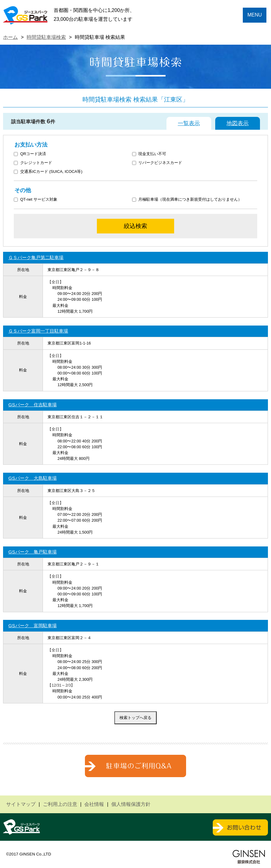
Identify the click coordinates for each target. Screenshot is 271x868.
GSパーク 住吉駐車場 (32, 405)
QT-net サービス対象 (39, 200)
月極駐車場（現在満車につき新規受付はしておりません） (187, 200)
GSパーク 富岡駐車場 (32, 626)
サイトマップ (21, 804)
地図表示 (238, 123)
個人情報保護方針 (131, 804)
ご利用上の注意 (60, 804)
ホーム (10, 37)
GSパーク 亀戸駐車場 (32, 552)
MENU (255, 15)
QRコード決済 (30, 154)
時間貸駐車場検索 (46, 37)
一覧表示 (189, 123)
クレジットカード (33, 163)
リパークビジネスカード (157, 163)
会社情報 (94, 804)
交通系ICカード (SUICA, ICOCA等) (48, 172)
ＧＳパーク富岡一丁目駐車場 (38, 331)
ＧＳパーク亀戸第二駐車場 (36, 257)
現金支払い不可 (149, 154)
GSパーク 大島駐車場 (32, 478)
